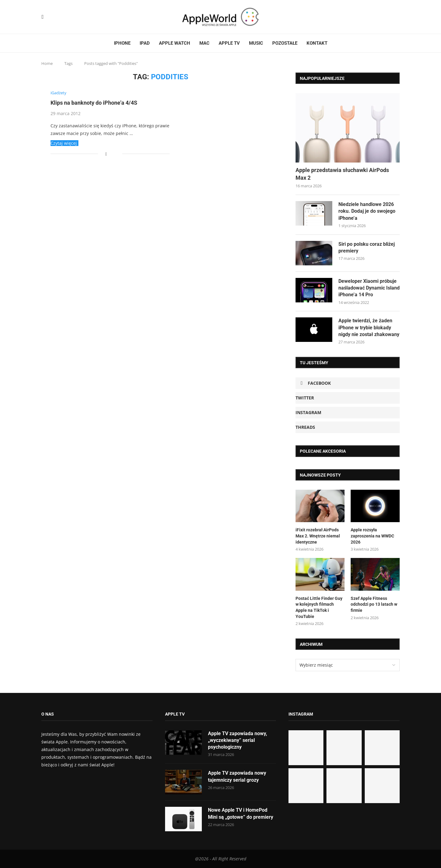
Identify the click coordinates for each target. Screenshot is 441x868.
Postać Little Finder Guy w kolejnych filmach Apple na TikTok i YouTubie (319, 607)
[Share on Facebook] (106, 154)
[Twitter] (47, 17)
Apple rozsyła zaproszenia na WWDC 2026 (372, 536)
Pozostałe (285, 43)
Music (256, 43)
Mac (204, 43)
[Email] (62, 17)
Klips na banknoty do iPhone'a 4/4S (94, 103)
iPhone (122, 43)
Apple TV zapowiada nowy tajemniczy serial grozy (237, 777)
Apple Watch (175, 43)
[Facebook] (43, 17)
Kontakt (317, 43)
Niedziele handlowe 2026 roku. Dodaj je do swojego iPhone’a (367, 211)
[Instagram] (51, 17)
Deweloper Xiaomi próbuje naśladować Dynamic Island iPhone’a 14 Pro (369, 288)
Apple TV (229, 43)
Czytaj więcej (64, 143)
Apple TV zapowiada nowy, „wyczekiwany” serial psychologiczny (237, 740)
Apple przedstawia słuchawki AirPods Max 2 (342, 174)
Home (47, 63)
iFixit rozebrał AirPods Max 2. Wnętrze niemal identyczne (318, 536)
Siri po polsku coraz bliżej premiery (367, 247)
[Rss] (58, 17)
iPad (145, 43)
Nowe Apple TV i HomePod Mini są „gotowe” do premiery (241, 814)
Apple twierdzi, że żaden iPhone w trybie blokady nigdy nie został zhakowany (369, 328)
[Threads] (55, 17)
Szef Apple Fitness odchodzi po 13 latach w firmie (374, 604)
